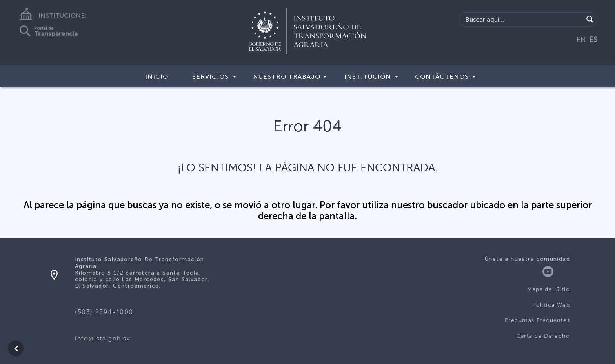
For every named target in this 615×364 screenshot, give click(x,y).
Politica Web (551, 305)
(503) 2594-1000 (104, 312)
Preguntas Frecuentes (537, 320)
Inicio (157, 77)
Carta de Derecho (543, 336)
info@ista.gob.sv (103, 338)
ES (593, 40)
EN (581, 40)
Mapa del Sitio (549, 289)
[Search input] (523, 19)
